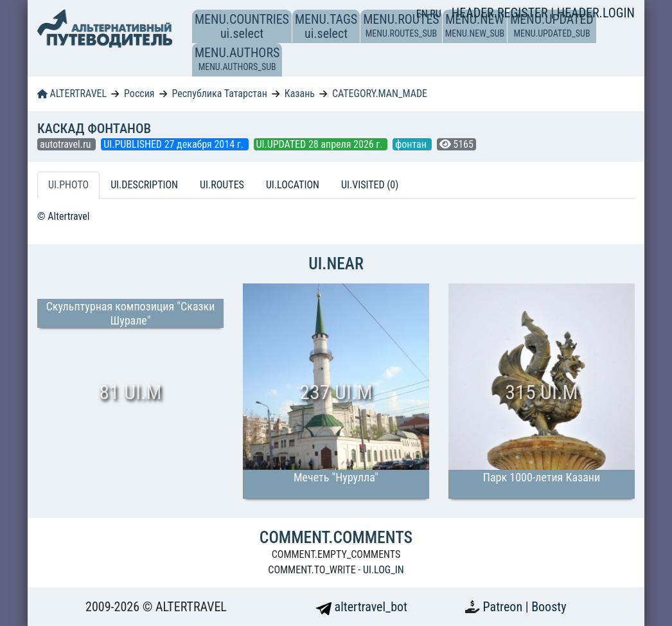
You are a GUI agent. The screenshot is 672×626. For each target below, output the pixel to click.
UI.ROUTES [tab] (222, 185)
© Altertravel (63, 216)
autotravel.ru (66, 144)
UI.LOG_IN (384, 570)
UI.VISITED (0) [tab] (370, 185)
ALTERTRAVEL (72, 94)
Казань (300, 94)
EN (423, 14)
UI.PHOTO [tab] (68, 185)
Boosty (549, 607)
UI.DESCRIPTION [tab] (144, 185)
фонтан (412, 144)
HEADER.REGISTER (501, 13)
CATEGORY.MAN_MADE (380, 94)
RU (435, 14)
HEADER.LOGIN (596, 13)
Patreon (504, 607)
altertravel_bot (362, 607)
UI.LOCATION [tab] (293, 185)
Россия (139, 94)
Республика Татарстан (219, 94)
